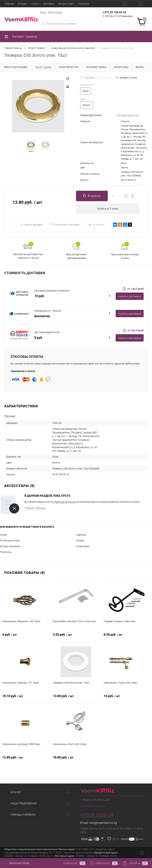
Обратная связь (17, 863)
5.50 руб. (76, 637)
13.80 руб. (76, 698)
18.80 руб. (76, 759)
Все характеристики (128, 115)
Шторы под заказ (10, 546)
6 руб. (25, 637)
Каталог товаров (21, 36)
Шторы (80, 540)
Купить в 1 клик (108, 209)
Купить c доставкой (130, 296)
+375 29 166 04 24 (114, 12)
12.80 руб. (25, 759)
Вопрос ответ (66, 4)
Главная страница (35, 508)
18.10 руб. (25, 698)
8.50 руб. (127, 637)
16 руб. (127, 698)
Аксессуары (83, 546)
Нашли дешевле (31, 225)
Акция (3, 535)
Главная (9, 4)
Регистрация (55, 12)
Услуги (35, 4)
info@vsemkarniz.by (103, 823)
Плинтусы (6, 552)
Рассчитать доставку (65, 225)
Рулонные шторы (10, 540)
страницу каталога (64, 502)
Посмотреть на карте (92, 806)
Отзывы (22, 4)
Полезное (84, 4)
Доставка (49, 4)
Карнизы (81, 535)
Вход (43, 12)
